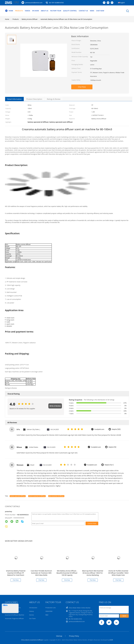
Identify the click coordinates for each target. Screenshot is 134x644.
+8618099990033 (23, 515)
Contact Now (92, 523)
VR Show (36, 11)
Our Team (32, 618)
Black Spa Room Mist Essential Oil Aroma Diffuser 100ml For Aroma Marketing (93, 573)
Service (32, 615)
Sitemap (59, 636)
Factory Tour (56, 11)
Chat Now (100, 11)
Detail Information (14, 99)
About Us (45, 11)
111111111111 (19, 518)
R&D (47, 615)
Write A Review (55, 406)
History (32, 611)
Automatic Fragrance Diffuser (14, 618)
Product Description (34, 99)
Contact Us (83, 11)
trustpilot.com (99, 429)
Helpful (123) (116, 429)
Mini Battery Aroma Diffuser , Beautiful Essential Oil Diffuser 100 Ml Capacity (67, 573)
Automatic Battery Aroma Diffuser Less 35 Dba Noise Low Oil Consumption (66, 19)
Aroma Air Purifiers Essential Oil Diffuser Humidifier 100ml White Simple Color (118, 573)
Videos (27, 11)
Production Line (51, 608)
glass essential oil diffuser (56, 496)
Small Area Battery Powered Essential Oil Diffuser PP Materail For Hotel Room (16, 573)
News (92, 11)
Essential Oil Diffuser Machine (15, 615)
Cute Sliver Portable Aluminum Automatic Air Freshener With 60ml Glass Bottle (41, 573)
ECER (111, 640)
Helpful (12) (112, 447)
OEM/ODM (49, 611)
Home (9, 11)
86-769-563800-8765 (56, 3)
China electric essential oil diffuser (32, 640)
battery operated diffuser (18, 496)
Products (19, 11)
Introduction (33, 608)
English (122, 3)
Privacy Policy (74, 636)
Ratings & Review (54, 99)
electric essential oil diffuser (37, 496)
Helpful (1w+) (109, 465)
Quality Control (70, 11)
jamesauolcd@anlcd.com (34, 3)
